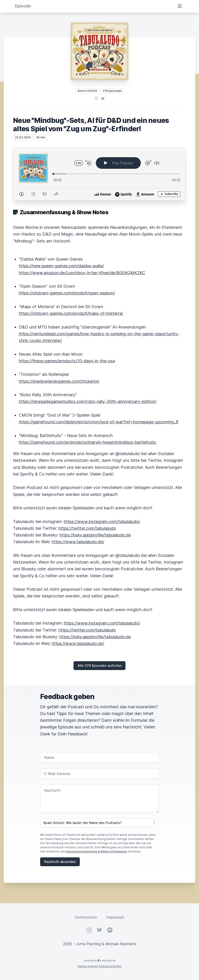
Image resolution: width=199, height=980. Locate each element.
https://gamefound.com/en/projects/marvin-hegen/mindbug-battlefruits (88, 442)
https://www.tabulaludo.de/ (78, 542)
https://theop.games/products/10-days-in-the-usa (67, 361)
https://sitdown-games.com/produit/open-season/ (67, 293)
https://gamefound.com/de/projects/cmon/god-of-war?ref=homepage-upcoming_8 (99, 422)
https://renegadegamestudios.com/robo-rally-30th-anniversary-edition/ (88, 401)
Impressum (115, 917)
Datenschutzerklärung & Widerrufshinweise (96, 851)
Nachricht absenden (60, 862)
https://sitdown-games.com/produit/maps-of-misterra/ (71, 313)
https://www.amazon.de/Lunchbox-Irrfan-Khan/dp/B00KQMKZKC (82, 273)
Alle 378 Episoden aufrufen (99, 666)
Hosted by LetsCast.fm (100, 961)
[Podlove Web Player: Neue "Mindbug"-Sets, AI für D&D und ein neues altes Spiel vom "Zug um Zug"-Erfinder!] (99, 174)
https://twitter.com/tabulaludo (87, 528)
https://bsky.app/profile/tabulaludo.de (95, 535)
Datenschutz (86, 917)
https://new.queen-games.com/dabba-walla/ (61, 266)
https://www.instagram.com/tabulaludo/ (102, 522)
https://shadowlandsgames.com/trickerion (59, 381)
